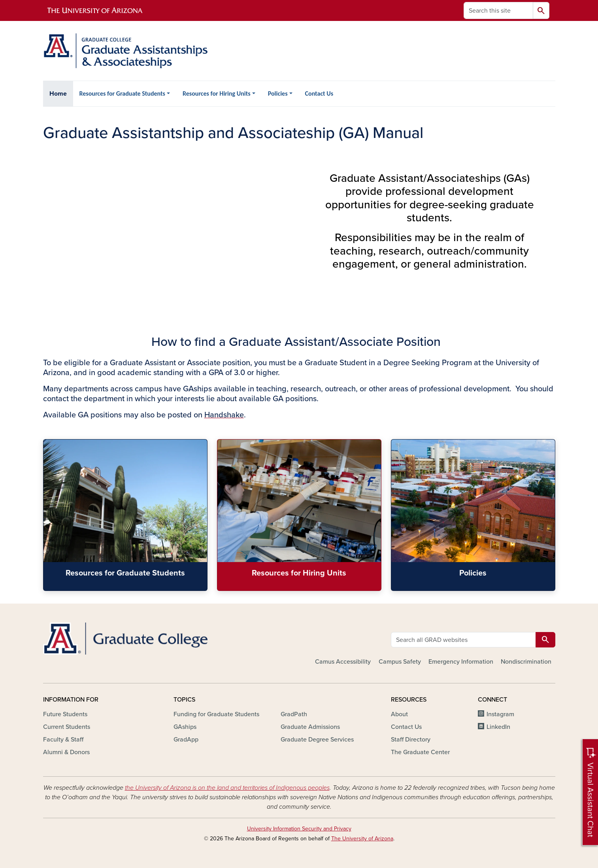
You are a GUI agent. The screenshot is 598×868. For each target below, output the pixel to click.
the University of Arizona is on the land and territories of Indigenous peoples (227, 788)
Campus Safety (400, 662)
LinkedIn (498, 727)
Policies (278, 93)
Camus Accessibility (343, 662)
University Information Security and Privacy (299, 829)
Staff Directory (411, 740)
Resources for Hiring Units (217, 93)
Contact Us (319, 93)
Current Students (67, 727)
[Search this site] (498, 10)
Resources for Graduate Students (122, 93)
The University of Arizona (362, 839)
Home (58, 94)
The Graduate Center (420, 752)
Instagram (500, 714)
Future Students (65, 714)
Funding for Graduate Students (216, 714)
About (399, 714)
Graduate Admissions (310, 727)
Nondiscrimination (526, 662)
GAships (185, 727)
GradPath (294, 714)
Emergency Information (461, 662)
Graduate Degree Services (317, 740)
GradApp (186, 740)
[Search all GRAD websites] (463, 640)
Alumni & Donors (66, 752)
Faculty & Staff (63, 740)
